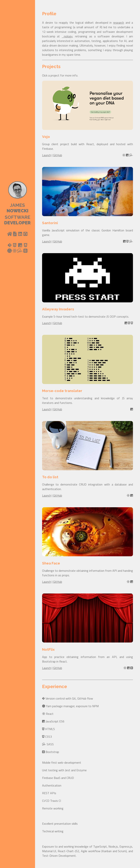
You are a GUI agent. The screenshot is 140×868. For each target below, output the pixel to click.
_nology (67, 36)
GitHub (58, 155)
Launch (47, 155)
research (119, 23)
